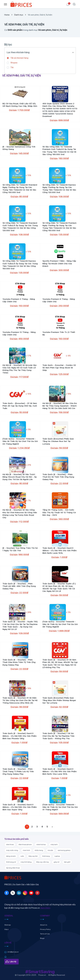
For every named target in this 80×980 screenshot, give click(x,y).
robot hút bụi (41, 844)
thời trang (46, 856)
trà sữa (50, 850)
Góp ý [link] (6, 929)
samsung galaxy (64, 850)
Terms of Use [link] (45, 934)
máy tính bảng (26, 862)
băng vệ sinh (11, 856)
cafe (22, 856)
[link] (21, 5)
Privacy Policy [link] (45, 929)
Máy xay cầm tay (43, 862)
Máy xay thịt (33, 856)
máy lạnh (54, 844)
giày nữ (56, 862)
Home (7, 15)
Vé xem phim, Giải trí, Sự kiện (40, 15)
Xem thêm (45, 908)
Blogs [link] (42, 938)
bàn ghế (67, 862)
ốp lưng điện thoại (13, 868)
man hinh (26, 850)
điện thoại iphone (25, 844)
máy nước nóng (12, 850)
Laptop (57, 856)
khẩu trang (39, 850)
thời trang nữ (11, 862)
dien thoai (10, 844)
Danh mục (19, 15)
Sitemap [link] (7, 925)
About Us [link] (44, 925)
